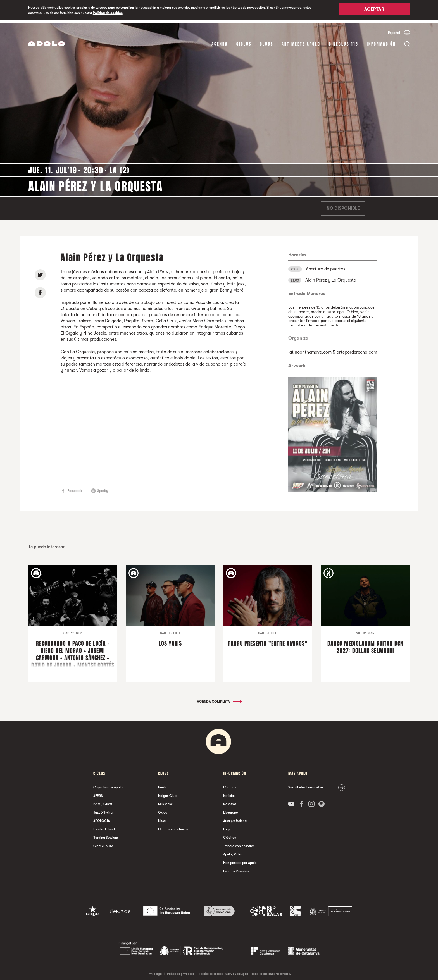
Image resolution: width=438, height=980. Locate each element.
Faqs (227, 826)
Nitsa (162, 817)
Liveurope (230, 809)
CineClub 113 (344, 40)
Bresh (162, 784)
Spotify (103, 487)
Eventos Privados (236, 868)
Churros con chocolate (175, 826)
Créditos (229, 834)
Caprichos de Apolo (108, 784)
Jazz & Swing (103, 809)
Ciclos (244, 40)
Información (381, 40)
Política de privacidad (181, 970)
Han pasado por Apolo (240, 859)
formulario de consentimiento (314, 321)
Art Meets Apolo (301, 40)
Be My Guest (103, 801)
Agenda (220, 40)
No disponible (343, 205)
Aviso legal (155, 970)
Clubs (266, 40)
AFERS (98, 792)
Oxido (163, 809)
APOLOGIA (102, 817)
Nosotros (230, 801)
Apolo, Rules (232, 851)
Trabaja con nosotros (239, 843)
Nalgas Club (167, 792)
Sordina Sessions (106, 834)
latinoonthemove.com (310, 349)
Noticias (229, 792)
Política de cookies (108, 13)
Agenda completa (219, 698)
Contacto (230, 784)
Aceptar (374, 10)
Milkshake (165, 801)
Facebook (75, 487)
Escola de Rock (104, 826)
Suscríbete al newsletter (306, 784)
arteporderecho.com (357, 349)
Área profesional (235, 817)
